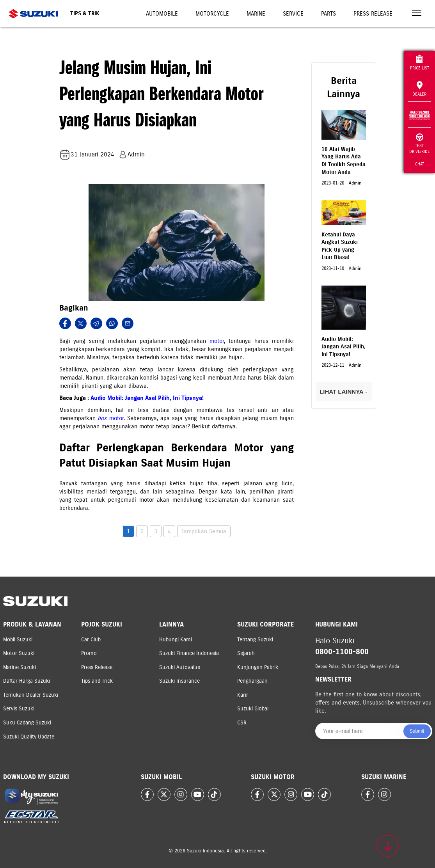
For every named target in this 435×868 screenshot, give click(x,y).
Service (293, 14)
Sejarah (246, 653)
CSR (242, 723)
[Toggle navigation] (417, 14)
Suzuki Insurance (179, 681)
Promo (89, 653)
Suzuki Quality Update (29, 737)
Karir (243, 695)
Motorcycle (212, 14)
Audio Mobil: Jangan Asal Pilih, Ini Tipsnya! (147, 398)
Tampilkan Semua (204, 531)
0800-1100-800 (342, 652)
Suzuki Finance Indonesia (189, 653)
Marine (256, 14)
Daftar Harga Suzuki (27, 681)
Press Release (373, 14)
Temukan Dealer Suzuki (31, 695)
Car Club (91, 640)
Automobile (162, 14)
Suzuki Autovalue (180, 667)
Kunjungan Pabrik (258, 667)
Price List (420, 63)
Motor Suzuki (19, 653)
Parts (328, 14)
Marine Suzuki (20, 667)
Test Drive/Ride (420, 144)
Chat (420, 164)
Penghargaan (252, 681)
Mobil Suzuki (18, 640)
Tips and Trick (97, 681)
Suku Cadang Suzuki (27, 723)
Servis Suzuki (19, 709)
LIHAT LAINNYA (344, 391)
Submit (417, 731)
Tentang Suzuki (255, 640)
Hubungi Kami (176, 640)
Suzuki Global (253, 709)
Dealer (419, 89)
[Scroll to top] (388, 846)
